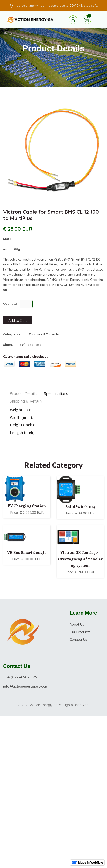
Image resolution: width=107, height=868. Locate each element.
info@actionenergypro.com (26, 686)
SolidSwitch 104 (80, 507)
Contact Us (78, 640)
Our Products (80, 632)
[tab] (23, 394)
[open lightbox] (53, 150)
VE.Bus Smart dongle (27, 553)
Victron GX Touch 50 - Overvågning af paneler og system (80, 559)
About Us (77, 624)
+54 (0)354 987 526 (20, 677)
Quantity (10, 304)
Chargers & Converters (45, 334)
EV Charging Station (27, 506)
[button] (100, 20)
